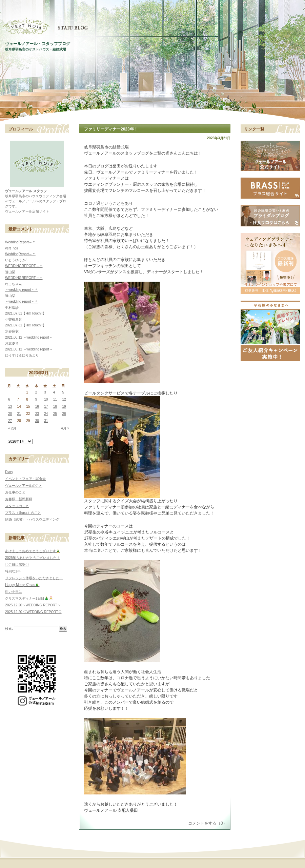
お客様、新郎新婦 (19, 499)
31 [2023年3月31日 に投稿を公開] (46, 421)
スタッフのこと (17, 506)
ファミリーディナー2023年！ (111, 129)
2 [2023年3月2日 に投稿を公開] (36, 392)
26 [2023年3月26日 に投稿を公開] (64, 414)
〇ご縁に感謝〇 (17, 564)
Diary (9, 472)
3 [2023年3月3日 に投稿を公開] (45, 392)
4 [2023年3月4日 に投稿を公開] (54, 392)
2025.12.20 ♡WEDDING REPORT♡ (33, 612)
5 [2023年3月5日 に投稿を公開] (63, 392)
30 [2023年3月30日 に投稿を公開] (37, 421)
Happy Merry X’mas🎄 (22, 585)
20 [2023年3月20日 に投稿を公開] (10, 414)
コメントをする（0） (208, 823)
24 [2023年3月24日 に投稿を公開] (46, 414)
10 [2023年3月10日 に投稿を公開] (46, 399)
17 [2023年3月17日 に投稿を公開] (46, 407)
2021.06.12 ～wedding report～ (29, 337)
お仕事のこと (15, 492)
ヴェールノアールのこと (24, 486)
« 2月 (12, 428)
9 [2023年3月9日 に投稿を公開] (36, 399)
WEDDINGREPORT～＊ (24, 266)
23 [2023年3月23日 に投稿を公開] (37, 414)
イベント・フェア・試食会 (25, 479)
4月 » (65, 428)
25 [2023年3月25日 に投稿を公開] (55, 414)
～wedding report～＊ (22, 290)
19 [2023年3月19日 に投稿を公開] (64, 407)
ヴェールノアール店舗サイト (27, 211)
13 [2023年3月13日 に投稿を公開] (10, 407)
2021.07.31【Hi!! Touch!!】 (26, 313)
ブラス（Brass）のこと (23, 513)
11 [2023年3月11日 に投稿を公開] (55, 399)
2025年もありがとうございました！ (33, 558)
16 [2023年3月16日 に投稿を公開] (37, 407)
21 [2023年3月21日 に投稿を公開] (19, 414)
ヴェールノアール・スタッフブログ (38, 44)
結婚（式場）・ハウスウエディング (32, 519)
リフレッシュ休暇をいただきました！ (34, 578)
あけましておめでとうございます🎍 (33, 551)
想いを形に (14, 592)
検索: (9, 629)
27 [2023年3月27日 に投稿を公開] (10, 421)
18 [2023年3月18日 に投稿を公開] (55, 407)
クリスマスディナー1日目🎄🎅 (29, 598)
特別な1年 (13, 571)
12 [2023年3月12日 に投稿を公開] (64, 399)
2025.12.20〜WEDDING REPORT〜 (33, 605)
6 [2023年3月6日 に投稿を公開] (9, 399)
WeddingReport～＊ (20, 242)
